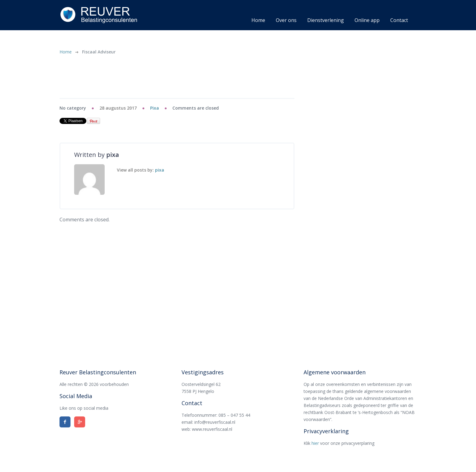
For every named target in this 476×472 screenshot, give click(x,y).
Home (258, 20)
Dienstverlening (326, 20)
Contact (399, 20)
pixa (155, 108)
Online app (367, 20)
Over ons (286, 20)
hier (315, 443)
